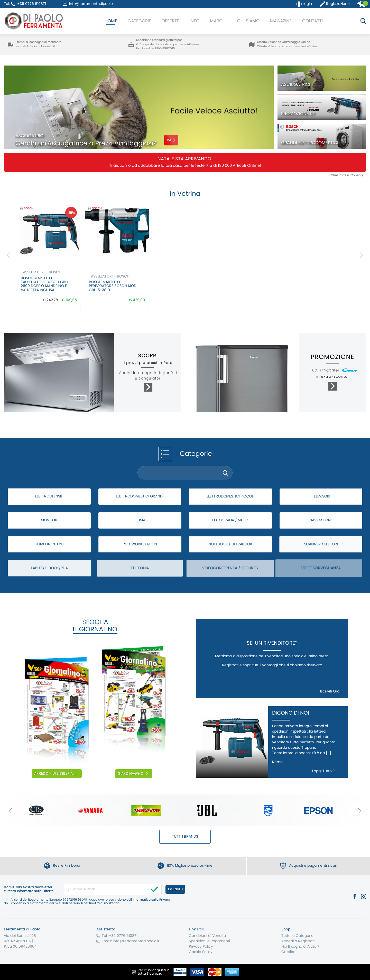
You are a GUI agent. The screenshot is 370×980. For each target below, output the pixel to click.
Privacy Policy (201, 947)
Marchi (218, 21)
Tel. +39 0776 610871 (120, 936)
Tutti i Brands (185, 837)
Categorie (139, 21)
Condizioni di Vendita (207, 936)
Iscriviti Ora (332, 691)
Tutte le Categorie (297, 936)
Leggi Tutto (324, 771)
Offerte (170, 21)
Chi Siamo (248, 21)
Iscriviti (175, 889)
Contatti (312, 21)
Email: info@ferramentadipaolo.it (131, 941)
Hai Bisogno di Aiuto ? (300, 947)
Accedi (288, 941)
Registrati (306, 941)
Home (111, 21)
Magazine (281, 21)
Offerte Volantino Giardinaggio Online (284, 42)
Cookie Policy (201, 952)
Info (195, 21)
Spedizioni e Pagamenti (209, 941)
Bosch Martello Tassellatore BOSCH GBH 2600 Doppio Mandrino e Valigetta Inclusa (44, 284)
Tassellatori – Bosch (41, 272)
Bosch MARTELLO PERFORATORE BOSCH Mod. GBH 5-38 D (113, 286)
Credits (288, 952)
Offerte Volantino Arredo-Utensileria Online (287, 46)
